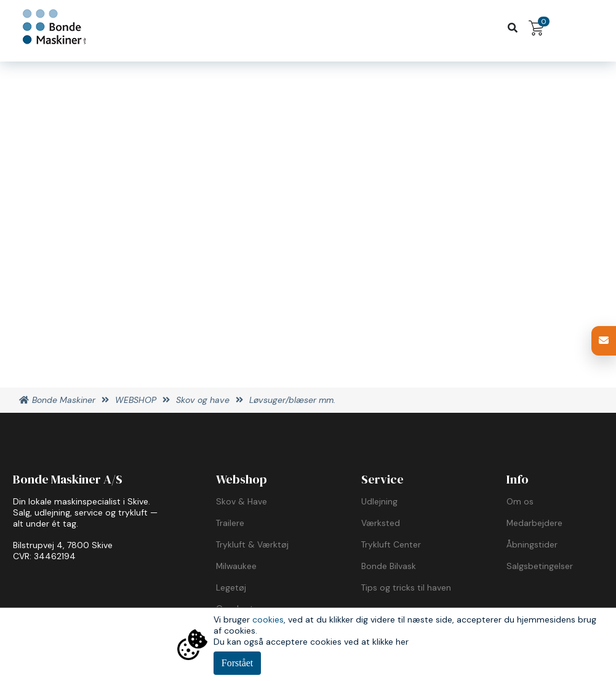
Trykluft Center (391, 544)
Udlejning (379, 501)
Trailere (230, 523)
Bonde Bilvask (389, 566)
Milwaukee (236, 566)
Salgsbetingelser (540, 566)
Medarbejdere (534, 523)
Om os (520, 501)
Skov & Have (242, 501)
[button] (604, 341)
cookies (268, 619)
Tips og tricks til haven (406, 587)
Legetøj (231, 587)
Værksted (381, 523)
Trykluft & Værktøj (252, 544)
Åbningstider (532, 544)
